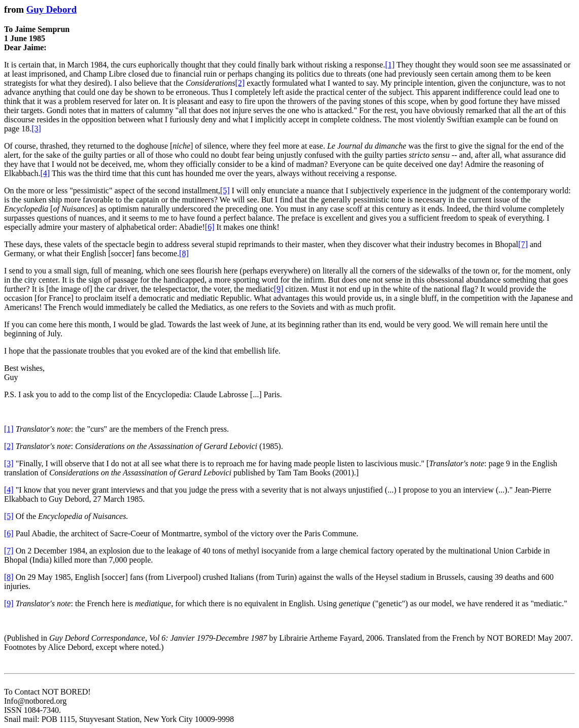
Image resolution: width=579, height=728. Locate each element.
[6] (210, 227)
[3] (36, 129)
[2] (240, 83)
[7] (523, 244)
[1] (390, 65)
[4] (45, 173)
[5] (225, 190)
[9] (279, 289)
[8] (184, 253)
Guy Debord (52, 9)
